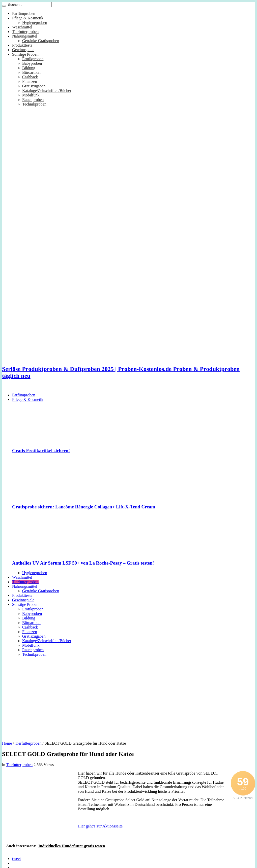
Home (7, 743)
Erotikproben (33, 59)
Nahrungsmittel (25, 36)
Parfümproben (24, 13)
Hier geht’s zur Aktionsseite (100, 826)
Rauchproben (33, 100)
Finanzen (30, 81)
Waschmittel (22, 27)
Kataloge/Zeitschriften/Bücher (47, 91)
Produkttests (22, 45)
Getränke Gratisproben (41, 41)
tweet (17, 859)
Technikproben (34, 104)
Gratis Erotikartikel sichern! (41, 451)
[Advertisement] (128, 697)
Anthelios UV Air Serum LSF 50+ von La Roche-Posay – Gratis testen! (83, 563)
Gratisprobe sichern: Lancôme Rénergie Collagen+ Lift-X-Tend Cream (84, 507)
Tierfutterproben (25, 32)
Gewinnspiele (23, 50)
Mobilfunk (31, 95)
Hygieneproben (35, 23)
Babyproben (32, 63)
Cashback (30, 77)
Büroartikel (31, 72)
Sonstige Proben (25, 54)
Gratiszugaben (34, 86)
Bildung (29, 68)
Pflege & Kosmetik (28, 18)
